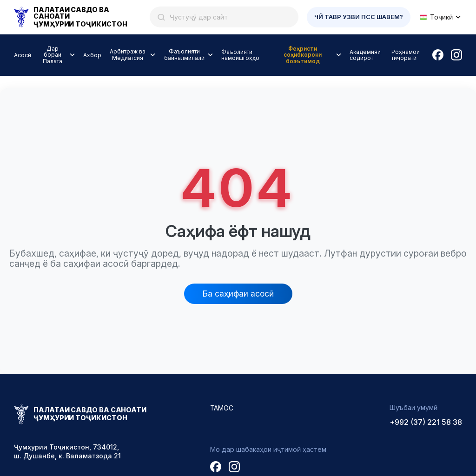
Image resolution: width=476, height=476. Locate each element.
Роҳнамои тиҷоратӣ (406, 55)
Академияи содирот (365, 55)
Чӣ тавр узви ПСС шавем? (359, 17)
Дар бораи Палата (53, 55)
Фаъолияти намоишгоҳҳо (240, 55)
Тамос (222, 408)
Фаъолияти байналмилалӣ (184, 55)
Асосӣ (23, 55)
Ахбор (92, 55)
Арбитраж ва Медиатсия (128, 55)
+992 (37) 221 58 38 (426, 422)
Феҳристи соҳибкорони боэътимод (303, 55)
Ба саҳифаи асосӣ (238, 294)
